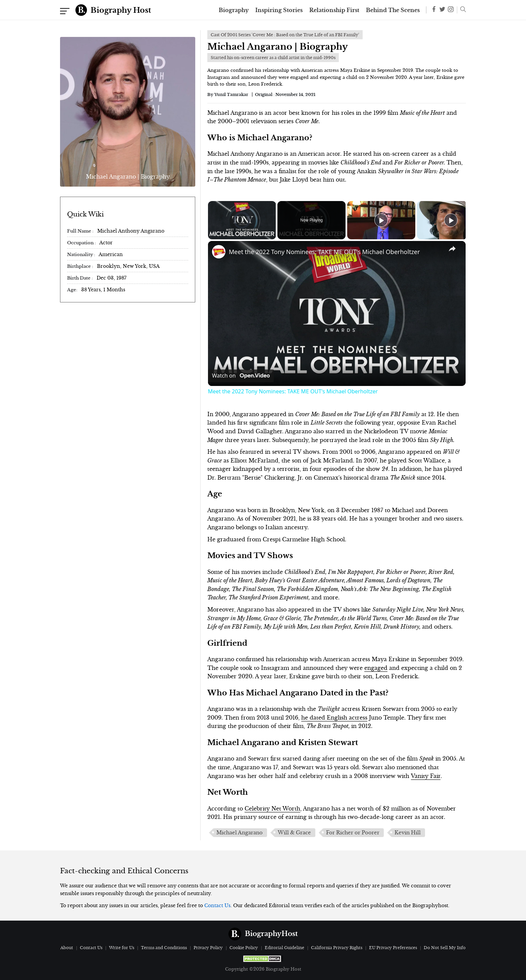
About (67, 948)
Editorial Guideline (284, 948)
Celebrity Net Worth (272, 808)
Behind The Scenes (393, 10)
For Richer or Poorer (353, 833)
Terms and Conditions (164, 948)
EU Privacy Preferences (393, 948)
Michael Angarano (240, 833)
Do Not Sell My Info (445, 948)
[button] (461, 10)
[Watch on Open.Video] (241, 376)
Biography (234, 10)
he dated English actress (334, 718)
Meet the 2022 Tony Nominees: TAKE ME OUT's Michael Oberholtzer (324, 252)
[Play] (381, 220)
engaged (376, 668)
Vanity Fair (426, 776)
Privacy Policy (208, 948)
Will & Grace (294, 833)
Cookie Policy (244, 948)
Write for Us (122, 948)
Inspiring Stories (279, 10)
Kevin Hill (408, 833)
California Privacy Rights (337, 948)
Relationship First (334, 10)
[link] (219, 252)
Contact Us (217, 905)
